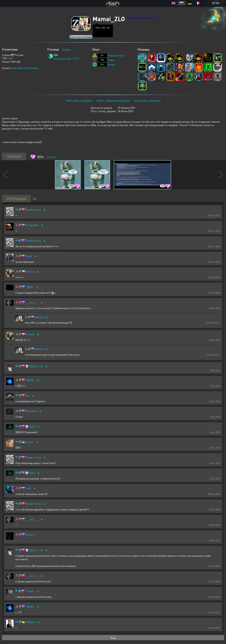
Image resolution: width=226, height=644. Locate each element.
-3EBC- (30, 287)
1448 (10, 58)
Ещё (113, 638)
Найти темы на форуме (79, 100)
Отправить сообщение (148, 100)
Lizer (28, 488)
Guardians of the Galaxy (25, 68)
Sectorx (30, 535)
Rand (32, 426)
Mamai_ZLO (42, 317)
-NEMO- (30, 380)
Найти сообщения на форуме (113, 100)
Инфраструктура (116, 56)
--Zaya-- (30, 591)
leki (28, 396)
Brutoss (30, 271)
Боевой (111, 65)
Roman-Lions (33, 210)
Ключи (66, 49)
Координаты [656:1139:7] (66, 59)
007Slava (30, 622)
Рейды (111, 60)
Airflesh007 (32, 225)
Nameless (31, 411)
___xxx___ (32, 302)
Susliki (29, 442)
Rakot (29, 256)
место (51, 157)
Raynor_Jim (36, 366)
